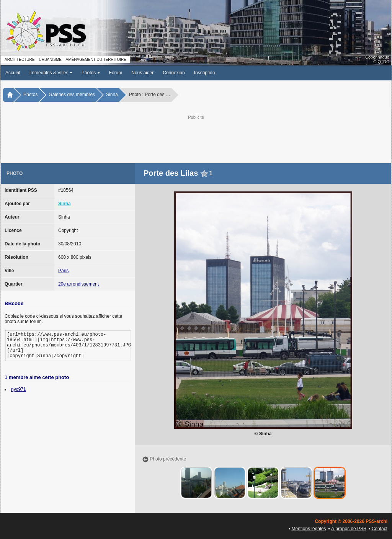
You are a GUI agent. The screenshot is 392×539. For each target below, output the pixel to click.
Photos (91, 73)
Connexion (174, 73)
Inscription (205, 73)
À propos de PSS (349, 529)
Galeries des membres (72, 95)
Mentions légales (309, 529)
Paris (63, 271)
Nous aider (142, 73)
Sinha (112, 95)
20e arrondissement (78, 284)
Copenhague (377, 57)
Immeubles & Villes (51, 73)
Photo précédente (168, 459)
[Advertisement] (196, 138)
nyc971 (19, 389)
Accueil (13, 73)
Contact (380, 529)
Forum (116, 73)
